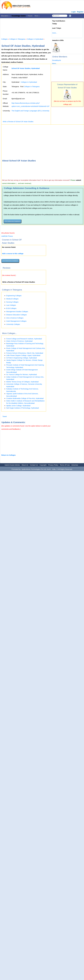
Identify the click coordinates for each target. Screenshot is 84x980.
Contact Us (34, 465)
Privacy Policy (53, 465)
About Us (25, 465)
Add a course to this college (13, 254)
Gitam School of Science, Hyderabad (19, 341)
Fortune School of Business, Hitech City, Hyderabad (25, 353)
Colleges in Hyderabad (35, 39)
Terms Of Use (65, 465)
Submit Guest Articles (12, 465)
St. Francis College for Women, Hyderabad (22, 374)
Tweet (5, 416)
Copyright (43, 465)
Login (73, 12)
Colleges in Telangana (17, 39)
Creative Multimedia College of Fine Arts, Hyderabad (25, 398)
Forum (30, 16)
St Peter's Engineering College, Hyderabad (22, 358)
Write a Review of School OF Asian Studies (18, 122)
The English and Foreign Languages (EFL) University (30, 111)
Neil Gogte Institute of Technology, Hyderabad (23, 408)
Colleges (4, 39)
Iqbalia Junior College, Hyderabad (18, 406)
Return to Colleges (8, 455)
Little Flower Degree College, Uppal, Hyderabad (23, 355)
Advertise (75, 465)
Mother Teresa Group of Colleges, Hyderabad (22, 382)
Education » (5, 16)
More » (37, 16)
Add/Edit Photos (7, 236)
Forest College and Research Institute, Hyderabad (24, 339)
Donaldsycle (57, 60)
